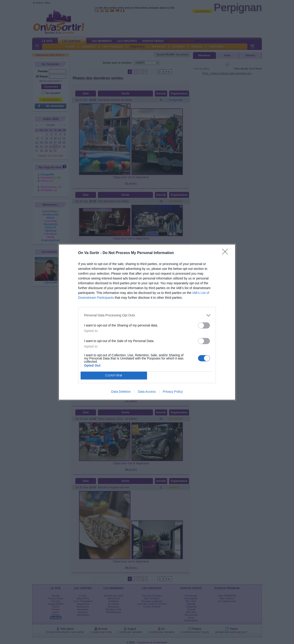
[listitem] (147, 315)
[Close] (226, 253)
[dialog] (147, 322)
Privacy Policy (173, 392)
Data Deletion (121, 392)
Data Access (147, 392)
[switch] (204, 325)
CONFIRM (114, 375)
